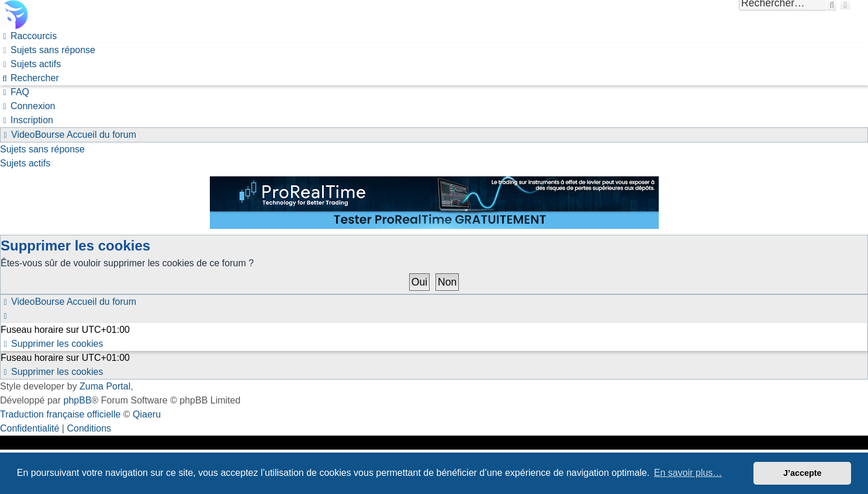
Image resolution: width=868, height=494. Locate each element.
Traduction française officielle (60, 414)
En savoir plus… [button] (688, 473)
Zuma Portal (105, 386)
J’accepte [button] (803, 473)
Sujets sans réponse (42, 149)
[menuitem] (48, 50)
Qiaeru (147, 414)
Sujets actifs (25, 163)
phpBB (78, 400)
